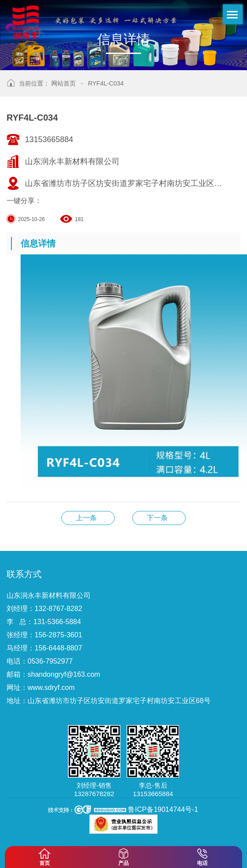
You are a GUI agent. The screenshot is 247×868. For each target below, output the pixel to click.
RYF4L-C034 (106, 83)
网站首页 (64, 83)
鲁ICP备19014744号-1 (163, 809)
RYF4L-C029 (159, 518)
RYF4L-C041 (88, 518)
